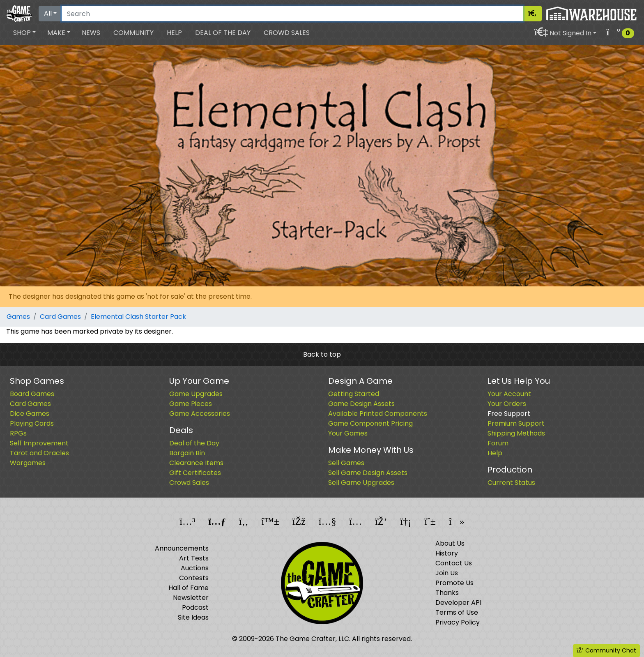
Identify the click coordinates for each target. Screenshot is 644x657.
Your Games (348, 433)
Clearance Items (196, 463)
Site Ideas (193, 617)
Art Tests (194, 558)
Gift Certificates (195, 473)
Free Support (509, 414)
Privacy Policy (458, 622)
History (447, 553)
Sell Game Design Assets (368, 473)
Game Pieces (191, 404)
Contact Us (454, 563)
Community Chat (606, 650)
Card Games (60, 317)
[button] (24, 33)
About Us (450, 543)
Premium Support (516, 423)
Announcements (182, 548)
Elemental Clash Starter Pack (138, 317)
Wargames (28, 463)
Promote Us (454, 583)
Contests (194, 578)
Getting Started (354, 394)
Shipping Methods (516, 433)
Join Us (447, 573)
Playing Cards (32, 423)
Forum (498, 443)
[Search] (292, 14)
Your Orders (507, 404)
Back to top (322, 354)
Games (18, 317)
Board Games (32, 394)
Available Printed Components (378, 414)
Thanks (447, 593)
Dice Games (30, 414)
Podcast (195, 607)
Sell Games (346, 463)
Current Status (511, 483)
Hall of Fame (189, 588)
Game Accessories (200, 414)
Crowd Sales (287, 33)
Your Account (509, 394)
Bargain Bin (187, 453)
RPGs (18, 433)
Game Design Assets (361, 404)
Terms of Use (457, 612)
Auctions (195, 568)
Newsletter (191, 598)
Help (174, 33)
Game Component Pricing (370, 423)
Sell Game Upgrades (361, 483)
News (91, 33)
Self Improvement (39, 443)
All (48, 13)
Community (133, 33)
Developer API (458, 603)
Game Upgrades (196, 394)
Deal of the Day (223, 33)
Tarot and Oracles (39, 453)
